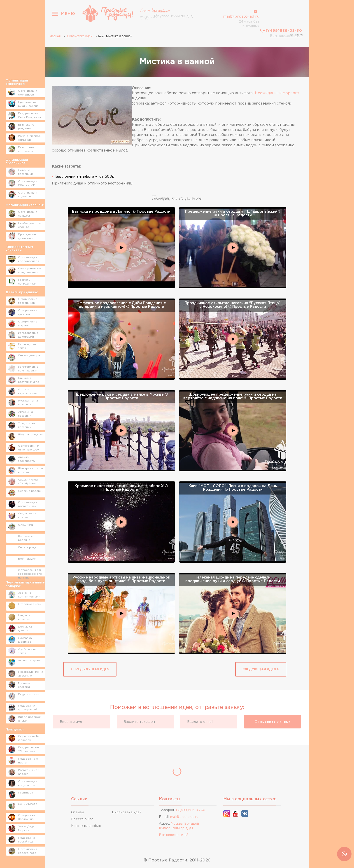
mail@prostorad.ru (241, 17)
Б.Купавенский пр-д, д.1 (174, 13)
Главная (55, 36)
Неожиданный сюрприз (277, 93)
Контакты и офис (86, 826)
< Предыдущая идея (90, 669)
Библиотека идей (80, 36)
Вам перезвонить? (286, 36)
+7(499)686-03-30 (283, 31)
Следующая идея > (261, 669)
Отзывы (78, 812)
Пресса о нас (82, 819)
